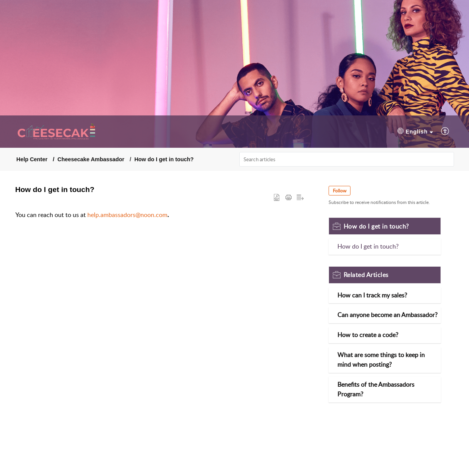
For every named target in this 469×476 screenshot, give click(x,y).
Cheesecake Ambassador (91, 159)
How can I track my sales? (372, 295)
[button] (277, 198)
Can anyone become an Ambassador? (387, 315)
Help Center (32, 159)
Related (366, 275)
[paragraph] (160, 215)
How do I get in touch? (164, 159)
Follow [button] (340, 191)
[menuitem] (415, 132)
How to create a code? (368, 335)
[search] (347, 159)
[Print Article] (289, 198)
